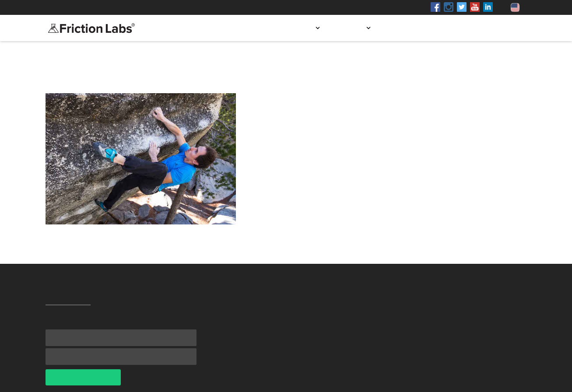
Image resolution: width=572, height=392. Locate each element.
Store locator (412, 28)
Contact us (501, 28)
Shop (126, 7)
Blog (459, 28)
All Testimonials (76, 75)
